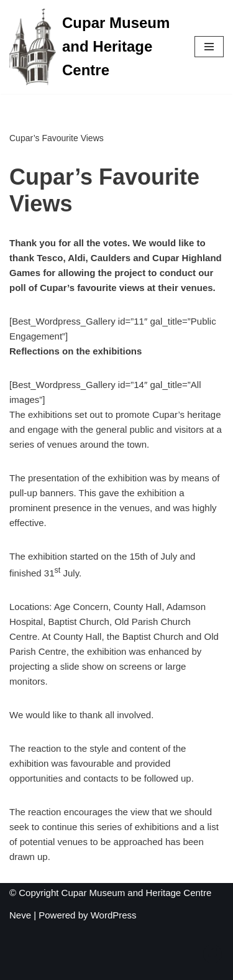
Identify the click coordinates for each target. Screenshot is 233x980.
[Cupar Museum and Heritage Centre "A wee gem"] (93, 47)
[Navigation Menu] (209, 47)
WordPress (114, 915)
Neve (20, 915)
